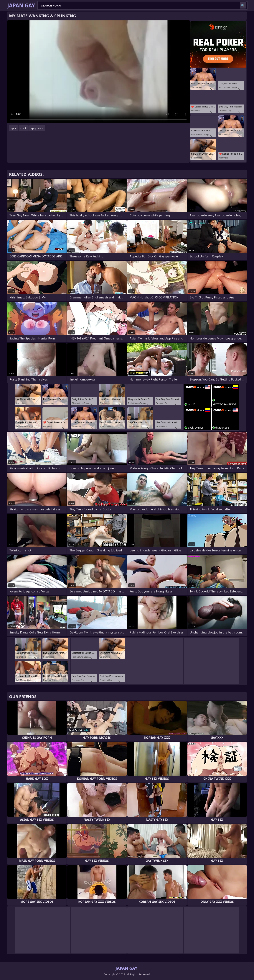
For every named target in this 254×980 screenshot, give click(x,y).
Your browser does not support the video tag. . (98, 72)
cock (24, 128)
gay (13, 128)
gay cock (37, 128)
